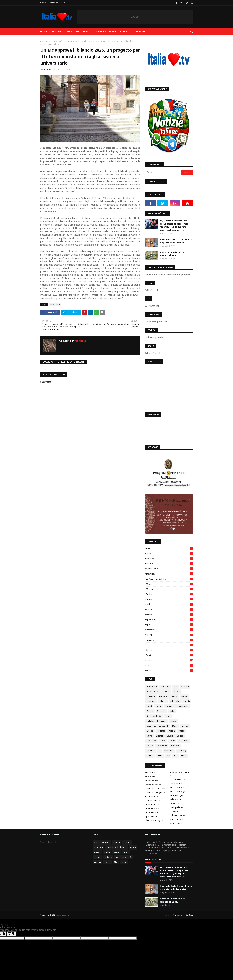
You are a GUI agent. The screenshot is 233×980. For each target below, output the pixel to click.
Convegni (151, 696)
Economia (151, 701)
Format (169, 706)
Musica (169, 589)
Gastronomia (169, 569)
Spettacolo (169, 620)
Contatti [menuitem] (126, 31)
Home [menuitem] (43, 31)
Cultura (169, 564)
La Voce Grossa (152, 800)
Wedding (182, 751)
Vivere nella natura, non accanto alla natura (172, 254)
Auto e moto (152, 691)
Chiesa (169, 553)
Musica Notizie (152, 808)
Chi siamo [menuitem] (57, 31)
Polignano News (177, 815)
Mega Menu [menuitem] (142, 31)
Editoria (163, 701)
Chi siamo (53, 3)
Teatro (169, 635)
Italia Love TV (63, 915)
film (169, 660)
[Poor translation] (12, 934)
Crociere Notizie (177, 779)
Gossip (150, 711)
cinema (169, 650)
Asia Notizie (151, 773)
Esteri (149, 706)
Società (180, 736)
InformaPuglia (176, 795)
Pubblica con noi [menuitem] (106, 31)
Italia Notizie (176, 799)
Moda (169, 584)
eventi (169, 655)
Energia (186, 701)
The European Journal (156, 820)
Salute (169, 609)
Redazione (46, 69)
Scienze (169, 615)
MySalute (174, 811)
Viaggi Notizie (176, 823)
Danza (184, 696)
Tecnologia (162, 746)
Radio (169, 604)
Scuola (170, 736)
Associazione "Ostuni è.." (180, 774)
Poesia (169, 599)
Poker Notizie (151, 812)
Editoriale (175, 701)
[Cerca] (163, 172)
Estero (159, 706)
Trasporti (175, 746)
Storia (172, 741)
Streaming (169, 630)
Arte (169, 548)
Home (43, 3)
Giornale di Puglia (178, 791)
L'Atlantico (174, 803)
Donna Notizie (176, 783)
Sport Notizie (151, 816)
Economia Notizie (153, 785)
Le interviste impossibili (157, 726)
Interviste (169, 574)
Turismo (169, 640)
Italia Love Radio (154, 716)
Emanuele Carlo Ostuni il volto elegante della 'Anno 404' (176, 241)
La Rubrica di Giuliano (169, 579)
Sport (169, 625)
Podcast (169, 594)
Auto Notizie (151, 777)
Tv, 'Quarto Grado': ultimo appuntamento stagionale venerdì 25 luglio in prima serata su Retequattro (174, 225)
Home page (46, 41)
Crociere (169, 559)
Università (57, 41)
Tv (169, 645)
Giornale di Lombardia (156, 788)
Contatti (65, 3)
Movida (185, 726)
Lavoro (173, 721)
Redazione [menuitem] (73, 31)
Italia (172, 711)
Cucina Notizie (152, 781)
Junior (168, 716)
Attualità (185, 687)
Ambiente (165, 687)
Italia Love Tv (151, 796)
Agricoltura (152, 687)
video (169, 670)
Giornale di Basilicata (180, 787)
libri (169, 665)
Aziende (166, 691)
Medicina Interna (153, 804)
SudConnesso (176, 819)
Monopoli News (177, 807)
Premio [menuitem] (87, 31)
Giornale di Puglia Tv (155, 792)
